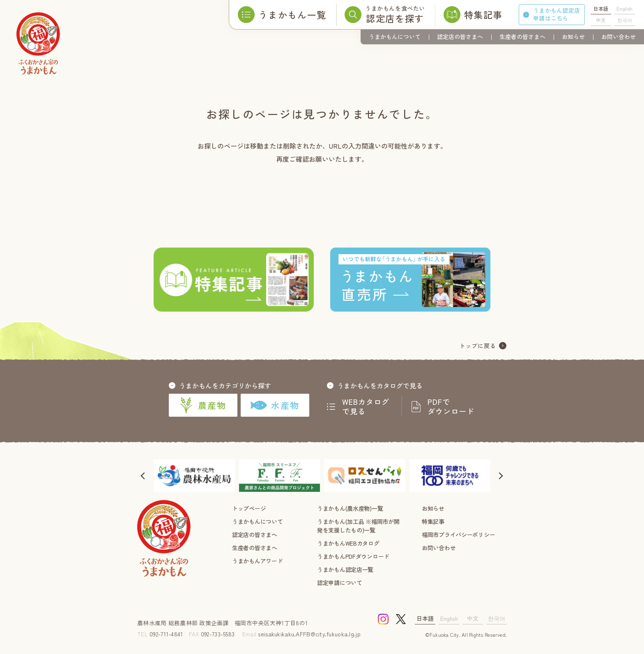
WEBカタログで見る (366, 406)
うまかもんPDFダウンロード (353, 556)
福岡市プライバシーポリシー (458, 535)
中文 (601, 20)
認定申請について (340, 583)
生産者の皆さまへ (522, 37)
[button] (143, 476)
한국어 (625, 20)
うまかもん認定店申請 (557, 14)
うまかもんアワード (257, 561)
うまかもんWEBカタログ (348, 543)
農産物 (203, 405)
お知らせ (573, 37)
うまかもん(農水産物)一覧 (350, 508)
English (624, 8)
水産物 (275, 405)
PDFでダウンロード (451, 406)
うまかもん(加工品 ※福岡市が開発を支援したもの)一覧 (358, 526)
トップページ (249, 508)
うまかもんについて (395, 37)
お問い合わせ (619, 37)
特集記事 (433, 521)
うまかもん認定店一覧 (345, 569)
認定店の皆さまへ (460, 37)
